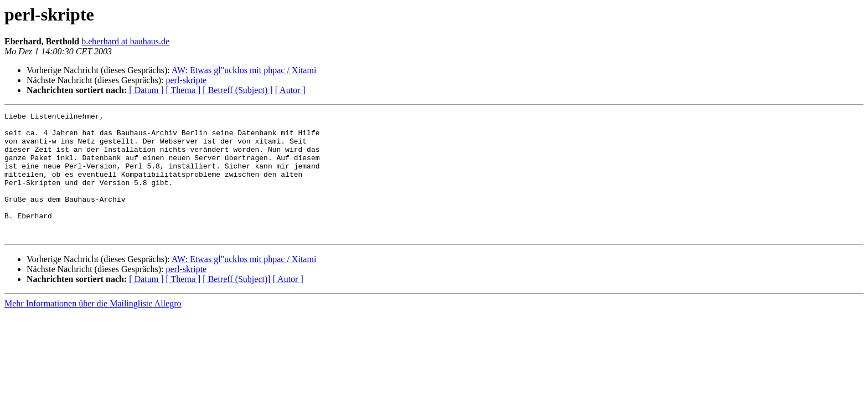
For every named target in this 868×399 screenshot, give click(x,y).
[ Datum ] (146, 90)
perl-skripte (186, 80)
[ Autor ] (290, 90)
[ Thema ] (184, 90)
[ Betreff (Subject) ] (237, 90)
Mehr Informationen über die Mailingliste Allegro (93, 328)
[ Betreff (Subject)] (236, 304)
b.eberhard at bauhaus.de (125, 41)
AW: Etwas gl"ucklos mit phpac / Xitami (244, 70)
